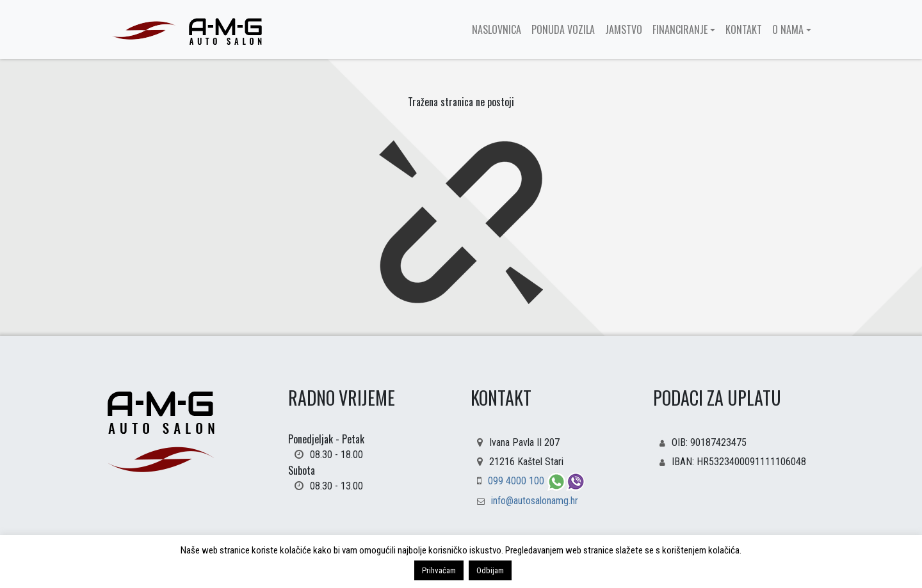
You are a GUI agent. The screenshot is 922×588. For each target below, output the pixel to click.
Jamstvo (624, 29)
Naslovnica (497, 29)
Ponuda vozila (563, 29)
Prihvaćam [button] (439, 570)
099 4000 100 (517, 481)
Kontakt (744, 29)
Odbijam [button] (490, 570)
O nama (788, 29)
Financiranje (680, 29)
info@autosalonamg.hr (535, 501)
